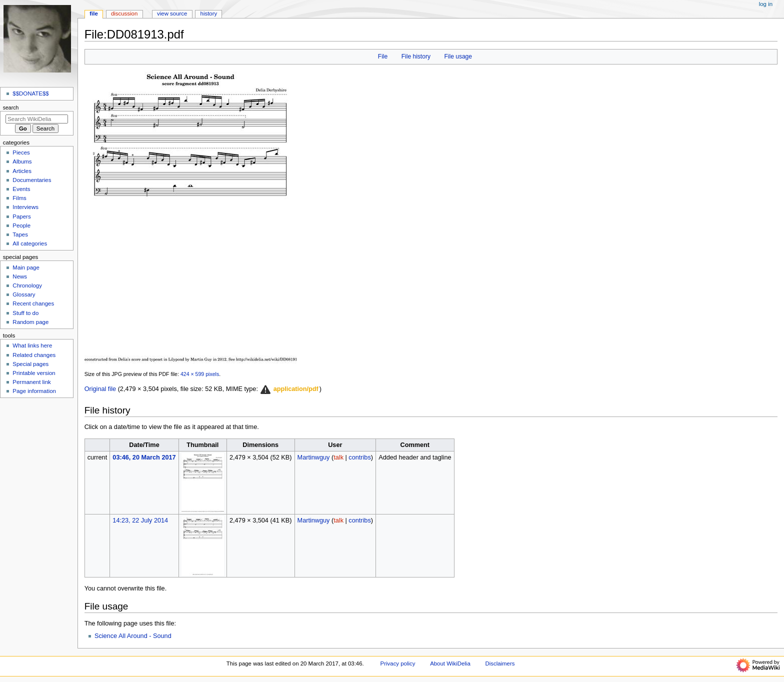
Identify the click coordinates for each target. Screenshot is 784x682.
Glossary (24, 294)
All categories (30, 243)
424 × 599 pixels (200, 374)
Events (21, 189)
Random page (30, 322)
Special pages (30, 364)
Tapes (20, 234)
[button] (289, 389)
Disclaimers (500, 663)
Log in (766, 4)
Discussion (124, 13)
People (21, 225)
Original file (100, 389)
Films (19, 198)
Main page (26, 267)
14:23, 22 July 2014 (140, 520)
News (20, 276)
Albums (22, 161)
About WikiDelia (450, 663)
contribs (359, 457)
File (383, 56)
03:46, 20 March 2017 (144, 457)
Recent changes (33, 303)
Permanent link (31, 382)
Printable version (34, 373)
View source (172, 13)
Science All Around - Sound (133, 636)
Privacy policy (398, 663)
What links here (32, 345)
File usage (458, 56)
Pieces (21, 152)
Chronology (27, 285)
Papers (21, 216)
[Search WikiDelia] (37, 119)
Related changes (34, 355)
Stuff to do (25, 313)
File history (416, 56)
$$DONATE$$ (30, 93)
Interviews (25, 207)
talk (338, 457)
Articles (22, 171)
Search (11, 107)
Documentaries (32, 180)
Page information (34, 391)
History (209, 13)
